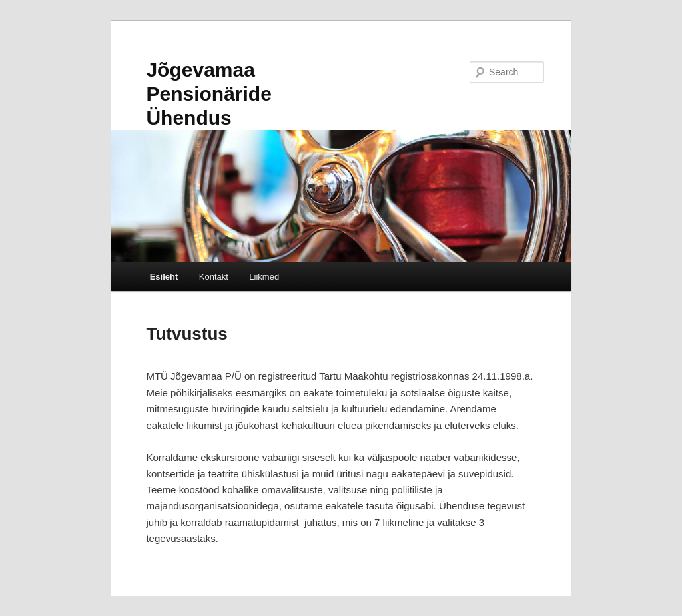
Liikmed (264, 277)
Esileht (164, 277)
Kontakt (214, 277)
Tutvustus (186, 334)
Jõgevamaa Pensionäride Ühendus (208, 94)
